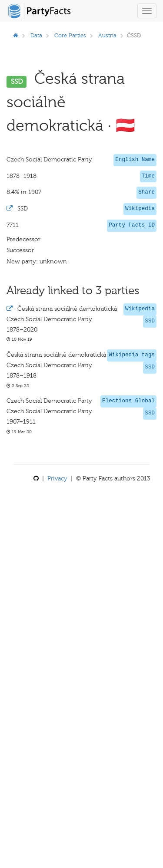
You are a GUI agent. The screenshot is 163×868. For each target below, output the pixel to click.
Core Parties (70, 35)
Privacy (57, 478)
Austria (107, 35)
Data (36, 35)
